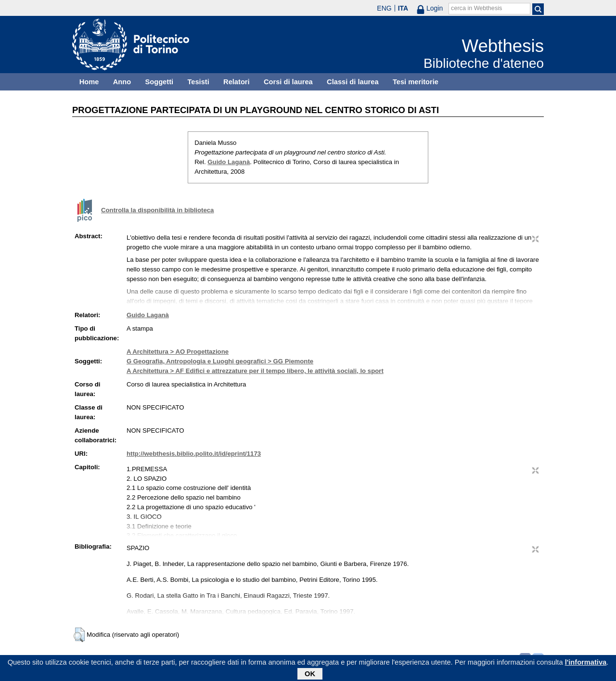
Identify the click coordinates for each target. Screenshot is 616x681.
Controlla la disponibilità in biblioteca (157, 210)
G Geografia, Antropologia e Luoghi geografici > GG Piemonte (220, 361)
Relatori (237, 82)
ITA (403, 8)
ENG (384, 8)
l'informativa (586, 664)
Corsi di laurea (288, 82)
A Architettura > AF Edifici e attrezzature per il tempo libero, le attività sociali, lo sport (255, 371)
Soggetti (159, 82)
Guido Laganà (229, 162)
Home (89, 82)
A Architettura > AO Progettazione (178, 352)
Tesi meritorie (416, 82)
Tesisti (198, 82)
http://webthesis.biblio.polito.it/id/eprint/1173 (194, 454)
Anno (122, 82)
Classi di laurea (353, 82)
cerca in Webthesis (476, 8)
